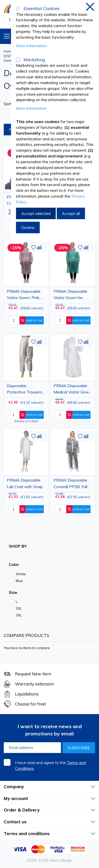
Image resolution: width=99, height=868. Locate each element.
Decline (28, 227)
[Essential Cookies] (18, 9)
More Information (31, 46)
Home (8, 51)
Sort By (11, 104)
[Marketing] (18, 60)
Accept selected (36, 213)
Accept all (71, 213)
